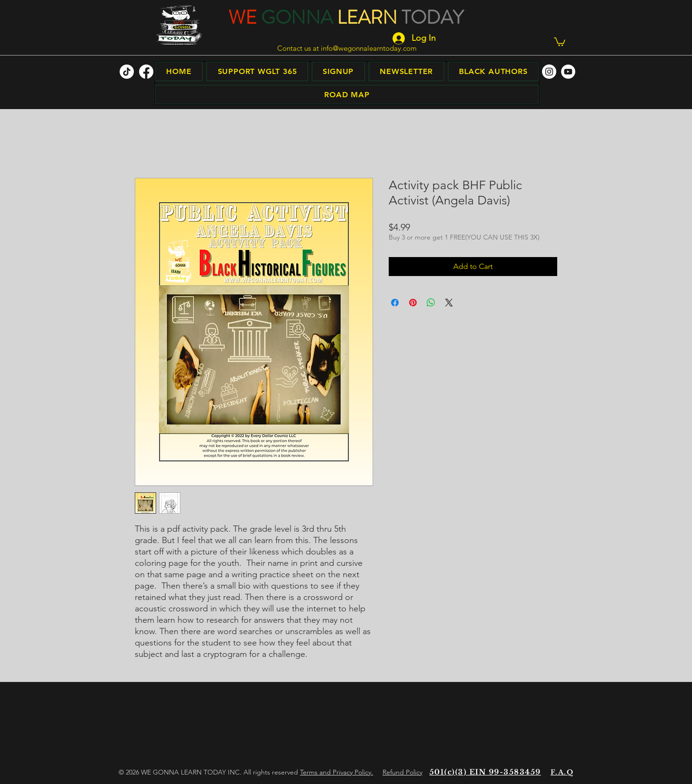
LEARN (367, 17)
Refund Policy (402, 772)
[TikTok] (127, 72)
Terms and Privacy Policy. (337, 772)
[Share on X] (449, 303)
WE (243, 17)
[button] (560, 41)
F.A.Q (562, 772)
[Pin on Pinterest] (413, 303)
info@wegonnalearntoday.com (369, 48)
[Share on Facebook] (395, 303)
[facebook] (146, 72)
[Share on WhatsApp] (431, 303)
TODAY (432, 17)
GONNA (297, 17)
